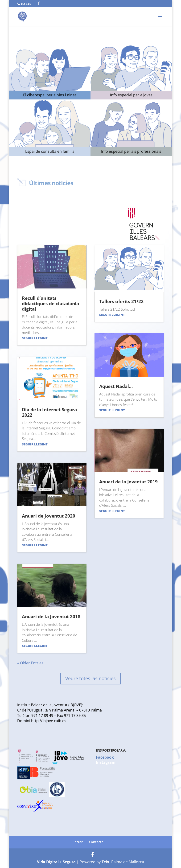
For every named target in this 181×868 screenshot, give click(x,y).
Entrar (78, 842)
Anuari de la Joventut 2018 (51, 617)
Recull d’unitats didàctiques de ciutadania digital (50, 304)
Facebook (105, 757)
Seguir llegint (35, 338)
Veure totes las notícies (90, 678)
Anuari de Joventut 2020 (49, 516)
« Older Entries (30, 663)
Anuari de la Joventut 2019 (128, 482)
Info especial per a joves (131, 95)
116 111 (26, 4)
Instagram (106, 762)
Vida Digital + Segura (56, 862)
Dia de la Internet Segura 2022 (49, 412)
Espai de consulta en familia (50, 151)
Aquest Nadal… (116, 386)
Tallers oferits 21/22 (121, 301)
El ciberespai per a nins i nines (50, 95)
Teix (105, 862)
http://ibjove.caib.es (49, 721)
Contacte (96, 842)
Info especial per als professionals (131, 151)
